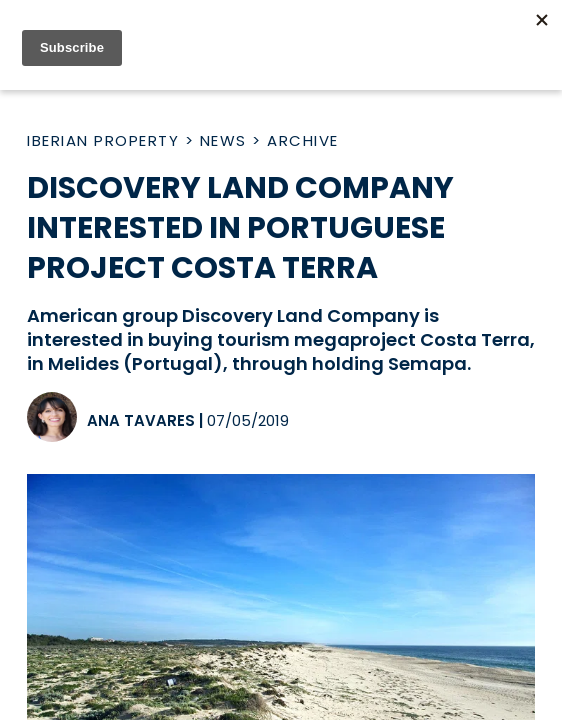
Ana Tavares (141, 420)
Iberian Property (103, 140)
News (223, 140)
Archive (303, 140)
